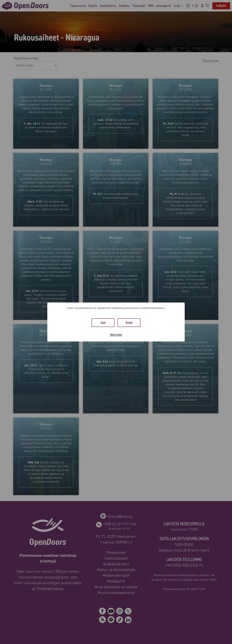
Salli (103, 323)
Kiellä (129, 323)
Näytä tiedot (116, 335)
